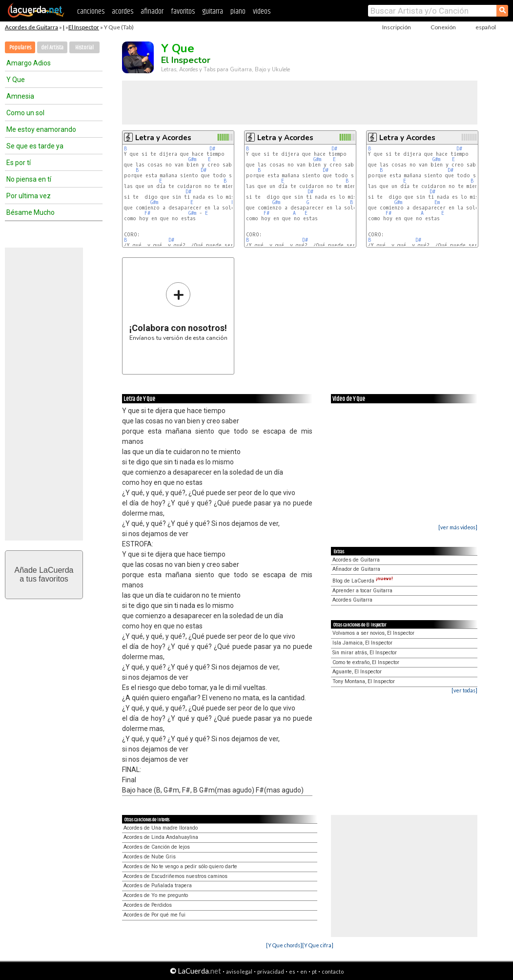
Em (437, 202)
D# (212, 149)
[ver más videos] (458, 527)
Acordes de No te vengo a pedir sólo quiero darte (180, 866)
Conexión (443, 27)
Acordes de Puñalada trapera (158, 886)
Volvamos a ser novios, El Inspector (373, 633)
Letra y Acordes (163, 138)
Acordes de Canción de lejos (157, 847)
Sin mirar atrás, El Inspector (365, 653)
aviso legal (239, 971)
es (292, 971)
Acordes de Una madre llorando (161, 828)
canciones (91, 11)
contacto (333, 971)
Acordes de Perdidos (148, 905)
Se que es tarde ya (35, 146)
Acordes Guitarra (352, 600)
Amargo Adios (29, 63)
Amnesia (20, 96)
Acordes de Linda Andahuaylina (161, 837)
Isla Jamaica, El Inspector (362, 643)
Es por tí (19, 163)
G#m (192, 159)
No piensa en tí (29, 179)
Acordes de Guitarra (31, 27)
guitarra (213, 11)
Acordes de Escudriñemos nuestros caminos (175, 876)
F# (147, 213)
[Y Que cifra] (318, 945)
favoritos (183, 11)
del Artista (52, 48)
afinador (152, 11)
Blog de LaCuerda (363, 581)
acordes (123, 11)
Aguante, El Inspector (357, 672)
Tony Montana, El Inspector (364, 681)
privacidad (271, 971)
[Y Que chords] (284, 945)
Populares (20, 48)
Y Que (16, 80)
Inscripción (397, 27)
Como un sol (25, 113)
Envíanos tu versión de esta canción (178, 311)
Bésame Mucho (31, 212)
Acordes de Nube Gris (150, 857)
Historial (84, 48)
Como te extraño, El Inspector (366, 662)
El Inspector (84, 27)
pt (314, 971)
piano (238, 11)
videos (262, 11)
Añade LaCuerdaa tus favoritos (44, 574)
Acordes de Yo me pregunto (156, 895)
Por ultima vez (29, 196)
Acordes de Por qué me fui (154, 915)
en (304, 971)
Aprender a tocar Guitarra (362, 591)
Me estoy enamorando (41, 129)
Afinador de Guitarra (356, 569)
